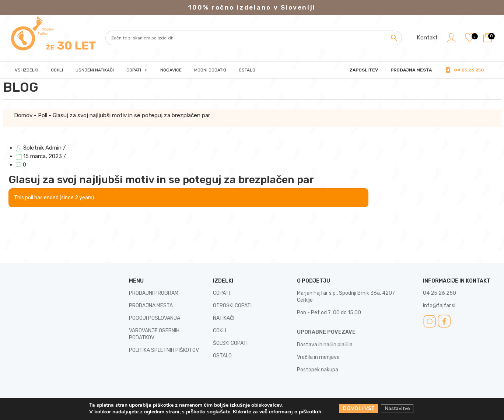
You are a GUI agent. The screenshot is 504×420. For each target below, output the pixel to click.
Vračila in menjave (318, 357)
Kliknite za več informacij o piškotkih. (278, 412)
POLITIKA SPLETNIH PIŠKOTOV (164, 350)
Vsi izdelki (27, 70)
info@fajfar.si (439, 306)
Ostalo (247, 70)
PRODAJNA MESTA (411, 70)
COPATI (221, 293)
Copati (137, 70)
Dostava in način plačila (325, 345)
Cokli (57, 70)
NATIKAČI (224, 318)
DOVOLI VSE (358, 408)
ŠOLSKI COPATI (230, 343)
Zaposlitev (364, 70)
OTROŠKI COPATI (232, 306)
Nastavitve (397, 408)
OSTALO (222, 356)
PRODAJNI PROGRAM (154, 293)
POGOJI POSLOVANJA (155, 318)
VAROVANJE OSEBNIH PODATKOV (154, 334)
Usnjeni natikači (95, 70)
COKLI (220, 331)
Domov (23, 115)
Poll (43, 115)
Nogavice (171, 70)
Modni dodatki (210, 70)
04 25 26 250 (469, 70)
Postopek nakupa (318, 370)
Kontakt (427, 38)
